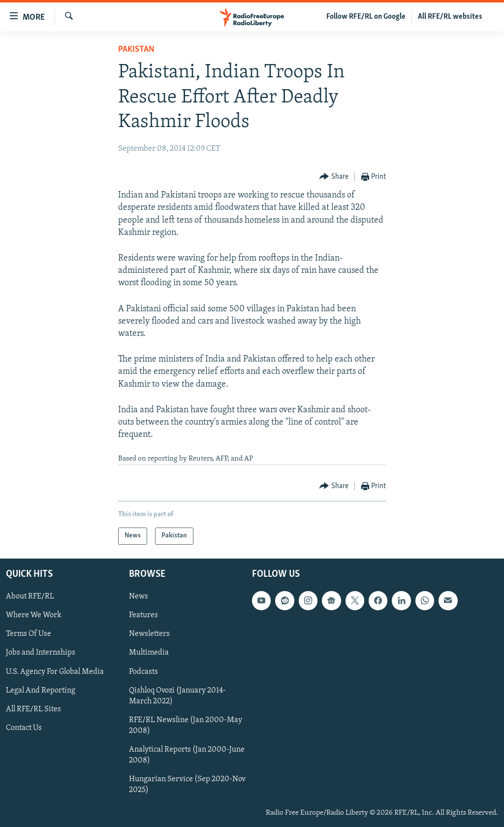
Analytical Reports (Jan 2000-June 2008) (187, 755)
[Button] (334, 177)
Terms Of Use (29, 634)
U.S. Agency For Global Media (55, 671)
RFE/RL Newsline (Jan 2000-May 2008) (186, 726)
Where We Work (34, 615)
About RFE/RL (30, 596)
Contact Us (24, 728)
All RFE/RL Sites (33, 709)
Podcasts (143, 671)
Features (143, 615)
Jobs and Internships (41, 653)
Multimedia (149, 653)
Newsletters (149, 634)
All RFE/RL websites (450, 17)
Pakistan (136, 50)
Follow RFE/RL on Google (366, 17)
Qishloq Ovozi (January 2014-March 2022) (177, 695)
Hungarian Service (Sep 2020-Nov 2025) (187, 785)
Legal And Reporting (41, 690)
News (139, 596)
